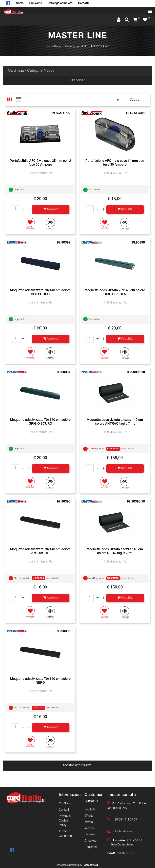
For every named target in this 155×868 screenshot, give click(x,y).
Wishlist (90, 828)
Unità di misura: (38, 173)
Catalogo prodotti (76, 47)
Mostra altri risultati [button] (78, 766)
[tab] (12, 100)
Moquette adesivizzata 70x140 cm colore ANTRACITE (40, 552)
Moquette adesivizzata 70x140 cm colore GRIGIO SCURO (40, 422)
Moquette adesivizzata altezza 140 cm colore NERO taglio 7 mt (115, 552)
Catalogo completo (60, 3)
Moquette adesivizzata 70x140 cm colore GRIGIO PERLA (115, 293)
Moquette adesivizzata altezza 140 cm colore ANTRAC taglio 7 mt (115, 422)
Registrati (91, 847)
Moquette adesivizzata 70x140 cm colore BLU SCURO (40, 293)
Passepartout (90, 865)
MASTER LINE (100, 47)
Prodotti (90, 810)
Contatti (83, 3)
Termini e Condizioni (66, 834)
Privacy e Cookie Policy (65, 821)
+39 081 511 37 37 (125, 820)
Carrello (90, 835)
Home (20, 3)
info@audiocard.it (124, 832)
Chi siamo (36, 3)
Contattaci (113, 449)
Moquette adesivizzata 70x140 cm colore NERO (40, 681)
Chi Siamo (65, 804)
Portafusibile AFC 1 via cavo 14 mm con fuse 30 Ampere (115, 163)
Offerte (89, 816)
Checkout (91, 841)
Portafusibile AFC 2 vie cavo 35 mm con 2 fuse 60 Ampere (40, 163)
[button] (127, 20)
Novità (89, 822)
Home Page (53, 47)
